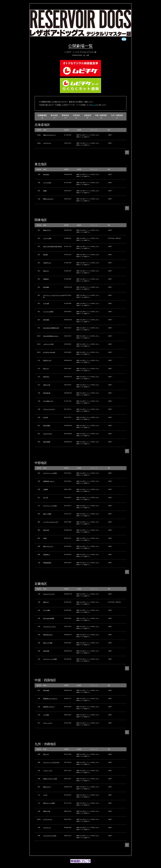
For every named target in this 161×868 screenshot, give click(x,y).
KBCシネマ (46, 754)
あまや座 (45, 417)
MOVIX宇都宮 (47, 426)
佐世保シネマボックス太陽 (50, 779)
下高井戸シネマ (47, 263)
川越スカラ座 (47, 385)
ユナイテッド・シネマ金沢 (50, 506)
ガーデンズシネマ (48, 819)
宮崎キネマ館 (47, 811)
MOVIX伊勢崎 (47, 442)
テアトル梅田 (47, 610)
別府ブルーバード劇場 (49, 803)
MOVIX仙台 (46, 174)
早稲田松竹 (46, 279)
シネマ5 (45, 795)
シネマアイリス (47, 143)
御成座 (45, 191)
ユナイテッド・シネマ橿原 (50, 659)
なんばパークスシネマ (49, 594)
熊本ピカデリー (47, 787)
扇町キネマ (46, 602)
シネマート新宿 (47, 238)
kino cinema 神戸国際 (49, 618)
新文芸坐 (45, 255)
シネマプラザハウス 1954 (50, 836)
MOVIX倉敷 (46, 690)
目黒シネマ (46, 271)
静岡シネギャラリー (48, 546)
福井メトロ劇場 (47, 514)
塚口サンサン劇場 (48, 643)
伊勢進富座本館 (47, 563)
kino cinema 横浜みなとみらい (51, 336)
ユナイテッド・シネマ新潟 (50, 473)
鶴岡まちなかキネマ (48, 199)
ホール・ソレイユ (48, 723)
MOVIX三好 (46, 530)
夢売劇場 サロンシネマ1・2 (50, 699)
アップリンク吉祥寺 (48, 312)
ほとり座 (45, 498)
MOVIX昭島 (46, 320)
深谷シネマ (46, 369)
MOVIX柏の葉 (47, 393)
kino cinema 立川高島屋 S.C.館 (51, 328)
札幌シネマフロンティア (49, 135)
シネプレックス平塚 (48, 344)
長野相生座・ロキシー (49, 481)
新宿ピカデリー (47, 230)
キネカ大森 (46, 303)
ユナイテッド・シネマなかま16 (51, 762)
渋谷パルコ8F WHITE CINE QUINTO (53, 246)
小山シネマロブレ (48, 434)
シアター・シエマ (48, 771)
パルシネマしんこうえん (49, 627)
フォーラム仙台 (47, 183)
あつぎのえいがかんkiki (49, 352)
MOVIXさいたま (47, 360)
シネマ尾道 (46, 715)
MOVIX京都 (46, 651)
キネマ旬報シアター (48, 401)
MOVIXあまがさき (48, 635)
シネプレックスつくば (49, 409)
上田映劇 (45, 489)
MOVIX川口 (46, 377)
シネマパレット (47, 828)
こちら (94, 105)
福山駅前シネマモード (49, 707)
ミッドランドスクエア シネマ (51, 522)
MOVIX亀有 (46, 287)
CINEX (45, 538)
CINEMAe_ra (47, 554)
